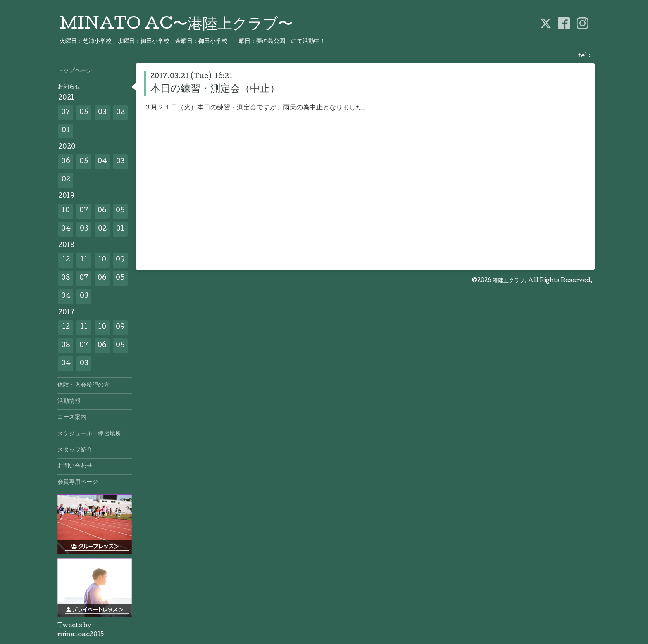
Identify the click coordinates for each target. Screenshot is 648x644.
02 (120, 113)
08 (66, 278)
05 (84, 113)
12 (66, 260)
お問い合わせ (75, 466)
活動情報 (69, 402)
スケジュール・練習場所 (89, 434)
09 (120, 260)
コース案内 (72, 418)
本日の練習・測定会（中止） (215, 89)
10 (66, 211)
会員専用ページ (78, 482)
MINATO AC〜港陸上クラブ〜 (176, 25)
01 (66, 131)
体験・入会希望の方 (83, 385)
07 (66, 113)
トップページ (75, 71)
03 (102, 113)
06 (66, 162)
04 (102, 162)
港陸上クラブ (509, 281)
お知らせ (69, 87)
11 (84, 260)
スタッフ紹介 (75, 450)
